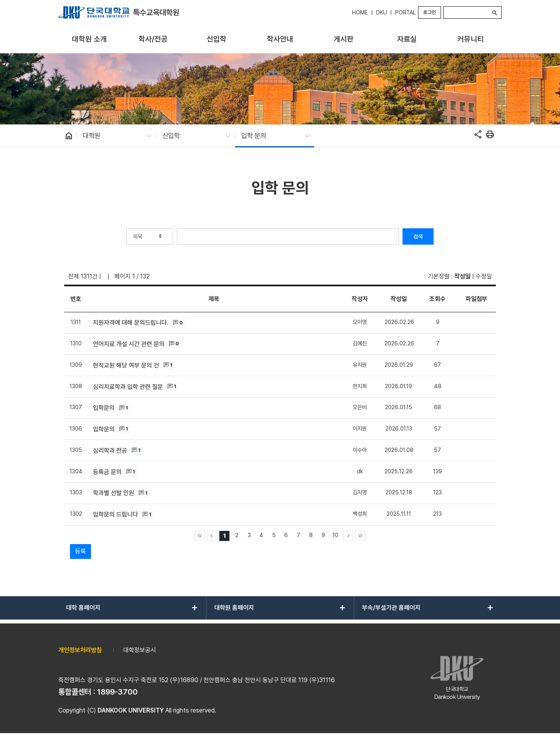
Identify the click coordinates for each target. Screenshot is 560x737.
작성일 (462, 276)
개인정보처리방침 (80, 650)
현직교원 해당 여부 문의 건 (126, 365)
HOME (360, 12)
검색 (418, 236)
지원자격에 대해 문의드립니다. (131, 323)
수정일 (484, 276)
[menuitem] (89, 39)
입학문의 (104, 408)
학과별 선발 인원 (114, 493)
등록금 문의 (107, 472)
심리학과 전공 (110, 451)
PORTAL (405, 12)
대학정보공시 (140, 650)
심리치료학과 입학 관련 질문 (128, 387)
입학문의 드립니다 (115, 514)
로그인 (430, 12)
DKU (381, 12)
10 (335, 535)
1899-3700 (117, 692)
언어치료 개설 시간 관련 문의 (129, 344)
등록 (80, 551)
